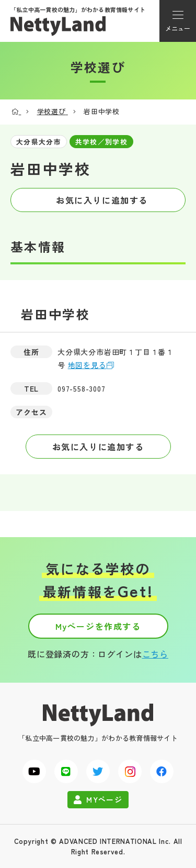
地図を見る (87, 365)
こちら (155, 654)
